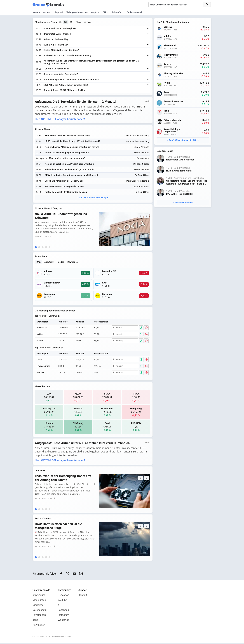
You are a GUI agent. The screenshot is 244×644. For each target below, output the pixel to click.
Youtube (62, 601)
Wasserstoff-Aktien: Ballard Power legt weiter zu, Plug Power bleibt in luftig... (187, 183)
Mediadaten (39, 601)
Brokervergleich (135, 12)
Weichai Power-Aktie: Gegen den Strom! (65, 187)
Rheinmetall (43, 329)
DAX (39, 263)
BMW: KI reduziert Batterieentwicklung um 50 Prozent (72, 176)
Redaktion (63, 596)
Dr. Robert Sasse (141, 164)
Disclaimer (38, 606)
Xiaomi (40, 342)
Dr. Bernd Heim (142, 176)
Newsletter (39, 626)
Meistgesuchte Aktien (77, 12)
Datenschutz (40, 611)
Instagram (63, 616)
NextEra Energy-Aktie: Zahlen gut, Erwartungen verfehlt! (73, 147)
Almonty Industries (174, 74)
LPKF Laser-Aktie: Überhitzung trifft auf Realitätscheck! (73, 142)
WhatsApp (64, 621)
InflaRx (168, 36)
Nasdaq (61, 263)
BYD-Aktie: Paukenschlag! (57, 39)
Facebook (63, 611)
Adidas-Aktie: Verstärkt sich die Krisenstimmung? (68, 56)
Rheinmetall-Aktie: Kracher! (57, 34)
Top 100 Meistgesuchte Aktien (184, 140)
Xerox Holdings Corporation (172, 130)
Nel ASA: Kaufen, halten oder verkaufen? (65, 159)
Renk (167, 92)
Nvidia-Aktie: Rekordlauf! (56, 45)
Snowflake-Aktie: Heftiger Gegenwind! (64, 181)
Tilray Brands (171, 55)
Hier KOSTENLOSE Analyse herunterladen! (60, 119)
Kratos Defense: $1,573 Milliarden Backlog (65, 90)
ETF (104, 12)
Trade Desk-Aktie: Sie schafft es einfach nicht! (68, 136)
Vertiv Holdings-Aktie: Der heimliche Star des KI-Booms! (71, 80)
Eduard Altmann (141, 147)
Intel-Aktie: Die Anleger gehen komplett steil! (66, 85)
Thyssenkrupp (44, 367)
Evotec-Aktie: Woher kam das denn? (61, 50)
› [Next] (146, 216)
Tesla (39, 360)
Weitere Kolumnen (184, 203)
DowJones (73, 263)
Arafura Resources (174, 102)
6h (61, 22)
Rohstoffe (117, 12)
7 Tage (79, 22)
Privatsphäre (40, 616)
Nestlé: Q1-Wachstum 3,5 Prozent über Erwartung (69, 164)
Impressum (39, 596)
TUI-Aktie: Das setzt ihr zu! (57, 69)
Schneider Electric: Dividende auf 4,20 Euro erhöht (70, 170)
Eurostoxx (49, 263)
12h (66, 22)
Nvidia (40, 335)
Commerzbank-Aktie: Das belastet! (61, 74)
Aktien (46, 12)
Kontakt (83, 596)
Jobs (35, 621)
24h (72, 22)
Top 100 (59, 12)
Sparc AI (168, 27)
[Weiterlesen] (148, 29)
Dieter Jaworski (141, 153)
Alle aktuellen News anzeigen (94, 198)
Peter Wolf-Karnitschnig (137, 136)
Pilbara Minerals (172, 120)
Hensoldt (41, 373)
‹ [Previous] (140, 216)
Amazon (168, 64)
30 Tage (88, 22)
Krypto (94, 12)
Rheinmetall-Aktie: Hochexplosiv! (60, 29)
